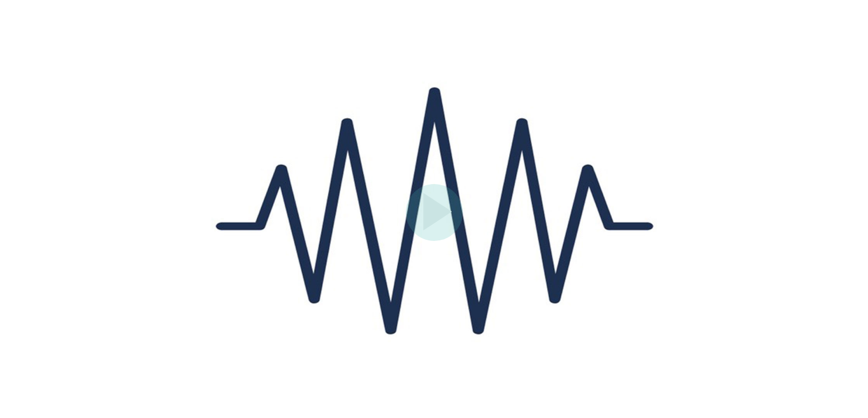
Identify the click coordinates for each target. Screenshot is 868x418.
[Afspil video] (434, 238)
